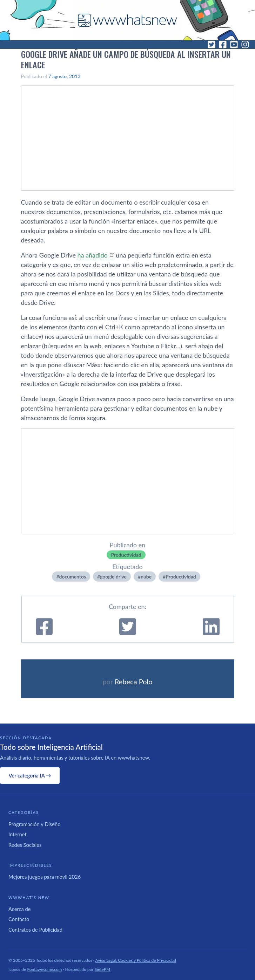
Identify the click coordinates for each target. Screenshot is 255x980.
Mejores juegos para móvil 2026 (45, 877)
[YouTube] (234, 44)
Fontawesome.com (45, 969)
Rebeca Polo (134, 681)
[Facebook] (223, 44)
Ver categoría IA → (30, 775)
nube (146, 577)
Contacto (19, 919)
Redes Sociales (25, 845)
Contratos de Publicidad (35, 930)
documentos (73, 577)
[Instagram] (245, 44)
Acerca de (20, 909)
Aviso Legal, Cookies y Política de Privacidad (136, 960)
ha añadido (93, 255)
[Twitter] (212, 44)
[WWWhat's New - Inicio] (128, 20)
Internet (18, 834)
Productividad (126, 555)
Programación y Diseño (35, 824)
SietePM (102, 969)
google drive (113, 577)
